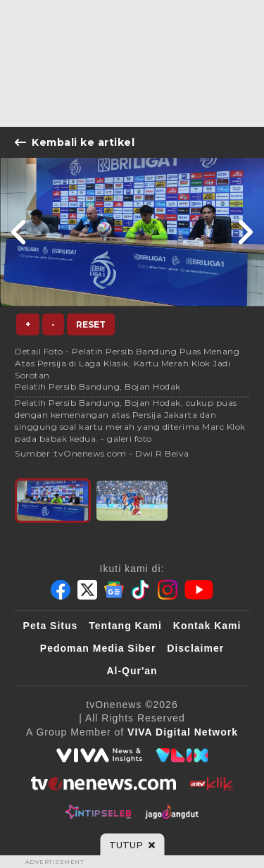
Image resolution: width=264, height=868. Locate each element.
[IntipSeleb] (98, 812)
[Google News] (114, 590)
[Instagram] (168, 590)
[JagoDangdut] (172, 812)
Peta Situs (51, 626)
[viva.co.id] (99, 755)
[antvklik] (212, 783)
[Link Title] (19, 232)
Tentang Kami (125, 626)
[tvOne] (103, 783)
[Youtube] (199, 590)
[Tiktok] (141, 590)
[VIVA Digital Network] (183, 732)
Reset (91, 324)
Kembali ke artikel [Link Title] (75, 142)
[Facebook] (61, 590)
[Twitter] (87, 590)
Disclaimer (195, 648)
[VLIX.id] (182, 755)
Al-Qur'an (132, 671)
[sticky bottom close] (132, 845)
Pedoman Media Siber (98, 648)
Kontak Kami (207, 626)
